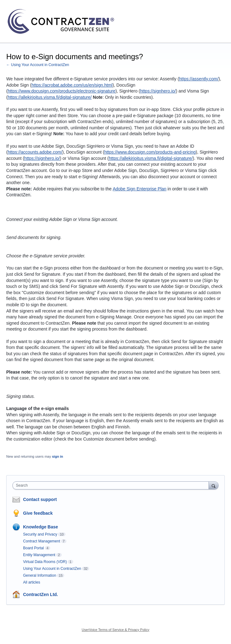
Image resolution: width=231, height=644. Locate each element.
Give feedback (38, 513)
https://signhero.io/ (158, 91)
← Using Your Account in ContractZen (38, 65)
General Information (40, 575)
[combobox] (112, 485)
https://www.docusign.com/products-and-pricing (150, 152)
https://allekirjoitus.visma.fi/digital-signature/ (50, 97)
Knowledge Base (41, 527)
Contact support (40, 499)
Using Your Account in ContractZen (52, 569)
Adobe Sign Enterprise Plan (140, 189)
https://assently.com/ (199, 79)
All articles (32, 582)
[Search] (214, 485)
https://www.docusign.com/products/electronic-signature (62, 91)
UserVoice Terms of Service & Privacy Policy (115, 630)
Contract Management (42, 541)
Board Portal (34, 548)
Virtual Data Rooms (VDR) (45, 562)
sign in (58, 456)
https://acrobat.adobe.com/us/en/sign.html (72, 85)
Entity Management (39, 555)
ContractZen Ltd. (41, 594)
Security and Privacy (40, 534)
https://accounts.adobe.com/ (35, 152)
